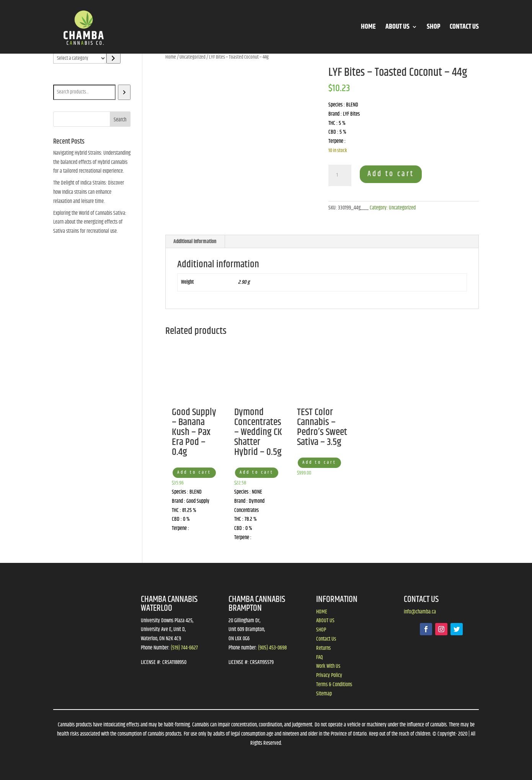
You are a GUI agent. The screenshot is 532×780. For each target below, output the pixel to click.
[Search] (124, 92)
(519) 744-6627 (184, 648)
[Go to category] (113, 58)
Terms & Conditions (334, 685)
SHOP (433, 28)
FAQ (320, 657)
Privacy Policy (329, 675)
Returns (323, 648)
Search (61, 79)
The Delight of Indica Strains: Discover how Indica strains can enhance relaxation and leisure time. (89, 192)
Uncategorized (193, 57)
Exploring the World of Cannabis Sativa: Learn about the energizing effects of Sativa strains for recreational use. (90, 222)
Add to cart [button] (194, 472)
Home (171, 57)
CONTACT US (464, 28)
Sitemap (324, 694)
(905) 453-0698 (272, 648)
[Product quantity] (340, 175)
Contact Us (326, 639)
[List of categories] (80, 58)
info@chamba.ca (420, 612)
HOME (368, 28)
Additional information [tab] (195, 242)
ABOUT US (397, 28)
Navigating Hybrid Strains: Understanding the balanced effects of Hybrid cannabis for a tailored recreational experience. (92, 162)
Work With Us (328, 666)
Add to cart (391, 174)
